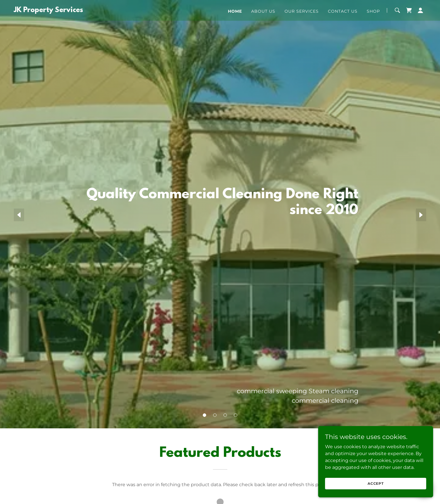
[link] (48, 10)
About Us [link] (263, 11)
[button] (420, 10)
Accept (376, 483)
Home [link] (235, 11)
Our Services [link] (302, 11)
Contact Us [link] (343, 11)
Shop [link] (373, 11)
